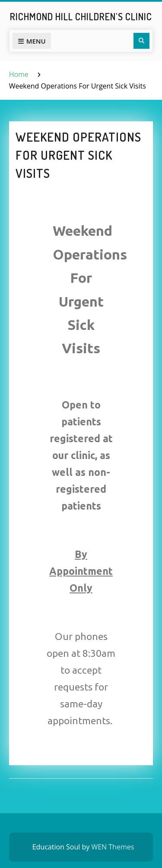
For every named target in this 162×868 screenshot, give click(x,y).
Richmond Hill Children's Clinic (81, 16)
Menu (32, 41)
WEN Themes (113, 847)
